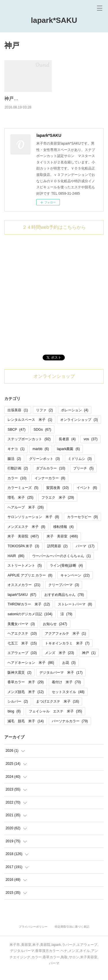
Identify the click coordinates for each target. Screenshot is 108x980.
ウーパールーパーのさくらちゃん (61, 563)
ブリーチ (83, 476)
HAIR (16, 563)
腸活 (14, 466)
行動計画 (18, 476)
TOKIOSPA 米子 (23, 554)
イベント (87, 495)
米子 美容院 (23, 544)
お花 (69, 670)
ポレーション (75, 417)
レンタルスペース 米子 (30, 427)
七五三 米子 (22, 651)
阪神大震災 (19, 680)
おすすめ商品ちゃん (64, 602)
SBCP (16, 437)
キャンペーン (75, 583)
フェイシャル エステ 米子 (55, 719)
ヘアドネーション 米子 (31, 670)
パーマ (85, 554)
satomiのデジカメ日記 (30, 622)
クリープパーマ (64, 592)
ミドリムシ (80, 466)
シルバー (18, 709)
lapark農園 (68, 456)
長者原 (67, 447)
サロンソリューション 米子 (33, 524)
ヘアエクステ (22, 641)
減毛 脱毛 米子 (25, 728)
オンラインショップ (54, 383)
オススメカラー (24, 592)
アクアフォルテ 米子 (66, 641)
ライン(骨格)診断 (66, 573)
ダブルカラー (51, 476)
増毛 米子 (20, 505)
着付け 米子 (66, 690)
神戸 (89, 660)
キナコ (16, 456)
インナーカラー (50, 485)
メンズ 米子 (59, 660)
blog (14, 719)
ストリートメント (25, 573)
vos (90, 447)
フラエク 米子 (58, 505)
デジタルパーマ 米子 (61, 680)
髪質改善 (57, 495)
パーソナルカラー (70, 728)
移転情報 (64, 534)
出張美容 (18, 417)
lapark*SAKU (54, 20)
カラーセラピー (83, 524)
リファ (44, 417)
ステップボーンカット (29, 447)
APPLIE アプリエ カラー (30, 583)
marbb (41, 456)
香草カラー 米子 (25, 690)
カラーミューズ (23, 495)
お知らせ (55, 631)
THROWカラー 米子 (29, 612)
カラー (17, 485)
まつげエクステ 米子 (57, 709)
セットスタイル (68, 699)
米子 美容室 (62, 544)
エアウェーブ (22, 660)
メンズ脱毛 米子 (25, 699)
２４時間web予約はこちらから (54, 234)
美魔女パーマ (21, 631)
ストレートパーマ (75, 612)
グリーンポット (44, 466)
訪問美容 (57, 554)
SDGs (42, 437)
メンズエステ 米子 (26, 534)
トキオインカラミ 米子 (67, 651)
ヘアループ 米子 (25, 515)
